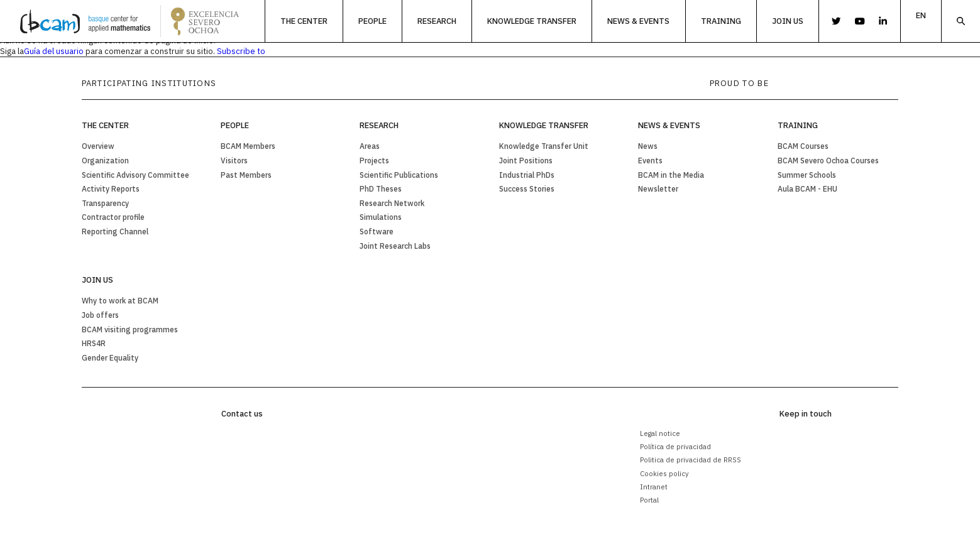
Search (961, 21)
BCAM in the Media (671, 175)
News (648, 146)
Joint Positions (526, 161)
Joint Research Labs (395, 246)
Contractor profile (113, 217)
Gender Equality (110, 358)
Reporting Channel (115, 231)
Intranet (654, 487)
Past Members (246, 175)
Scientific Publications (399, 175)
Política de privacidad (675, 446)
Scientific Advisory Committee (135, 175)
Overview (98, 146)
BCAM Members (248, 146)
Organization (105, 161)
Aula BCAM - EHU (807, 189)
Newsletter (658, 189)
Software (377, 231)
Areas (370, 146)
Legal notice (660, 433)
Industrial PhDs (527, 175)
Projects (374, 161)
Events (650, 161)
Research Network (392, 203)
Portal (649, 500)
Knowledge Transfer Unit (544, 146)
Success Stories (527, 189)
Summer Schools (807, 175)
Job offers (100, 315)
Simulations (381, 217)
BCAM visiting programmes (130, 329)
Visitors (234, 161)
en (921, 15)
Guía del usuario (54, 51)
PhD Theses (381, 189)
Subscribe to (241, 51)
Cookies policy (664, 473)
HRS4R (94, 343)
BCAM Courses (803, 146)
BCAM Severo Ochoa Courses (828, 161)
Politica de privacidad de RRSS (691, 460)
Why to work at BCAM (120, 301)
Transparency (105, 203)
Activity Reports (111, 189)
